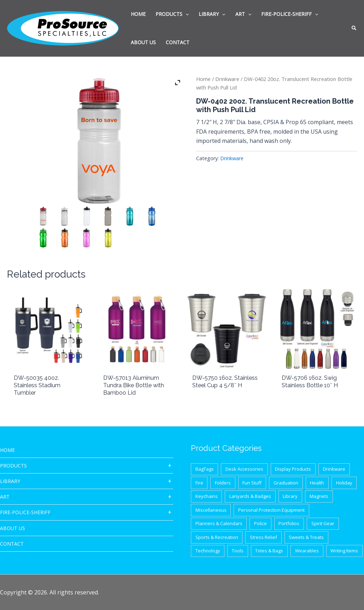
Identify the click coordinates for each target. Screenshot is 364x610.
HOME (7, 450)
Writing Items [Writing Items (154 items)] (344, 551)
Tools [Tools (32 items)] (238, 551)
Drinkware (227, 79)
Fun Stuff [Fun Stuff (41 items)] (252, 483)
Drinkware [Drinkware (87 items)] (334, 469)
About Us (13, 528)
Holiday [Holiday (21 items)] (344, 483)
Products (13, 466)
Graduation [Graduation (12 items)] (286, 483)
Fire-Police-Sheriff (25, 512)
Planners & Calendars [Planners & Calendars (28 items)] (219, 523)
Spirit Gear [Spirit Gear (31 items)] (323, 523)
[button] (354, 29)
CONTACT (12, 544)
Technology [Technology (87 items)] (208, 551)
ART (5, 497)
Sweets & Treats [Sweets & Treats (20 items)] (306, 537)
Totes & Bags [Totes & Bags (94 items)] (269, 551)
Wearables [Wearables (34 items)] (307, 551)
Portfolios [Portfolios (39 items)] (289, 523)
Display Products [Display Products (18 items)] (293, 469)
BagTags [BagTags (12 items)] (205, 469)
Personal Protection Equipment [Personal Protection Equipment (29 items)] (271, 510)
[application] (186, 14)
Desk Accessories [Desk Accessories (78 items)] (244, 469)
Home (203, 79)
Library (10, 481)
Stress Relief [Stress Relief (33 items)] (263, 537)
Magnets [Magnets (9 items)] (319, 496)
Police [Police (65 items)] (260, 523)
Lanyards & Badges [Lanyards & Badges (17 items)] (250, 496)
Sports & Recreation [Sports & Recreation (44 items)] (217, 537)
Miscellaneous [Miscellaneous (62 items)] (211, 510)
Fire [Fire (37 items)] (199, 483)
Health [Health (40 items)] (317, 483)
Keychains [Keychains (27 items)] (207, 496)
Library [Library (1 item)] (290, 496)
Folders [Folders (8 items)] (223, 483)
